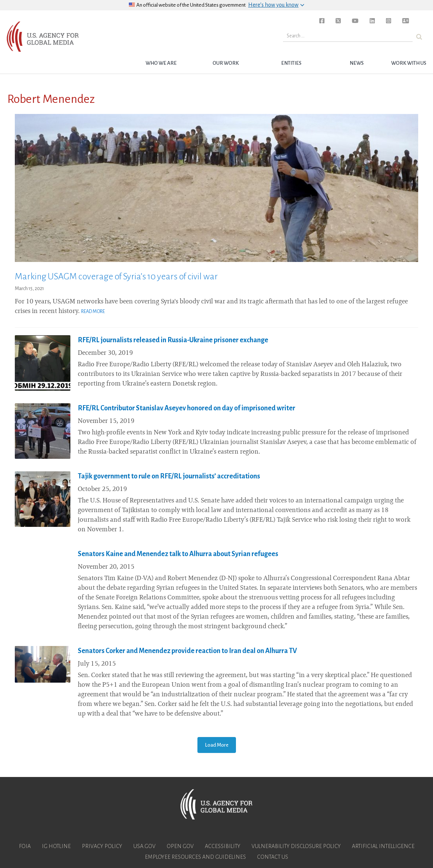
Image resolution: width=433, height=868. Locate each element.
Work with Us (409, 63)
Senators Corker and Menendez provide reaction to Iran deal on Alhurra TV (187, 651)
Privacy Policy (102, 846)
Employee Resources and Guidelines (195, 857)
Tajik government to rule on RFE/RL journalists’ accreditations (169, 476)
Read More (93, 312)
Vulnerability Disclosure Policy (296, 846)
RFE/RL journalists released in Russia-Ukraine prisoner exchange (173, 340)
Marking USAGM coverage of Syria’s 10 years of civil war (116, 276)
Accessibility (223, 846)
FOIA (25, 846)
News (357, 63)
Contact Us (273, 857)
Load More (217, 745)
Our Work (226, 63)
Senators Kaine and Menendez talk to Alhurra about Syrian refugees (178, 554)
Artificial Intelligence (383, 846)
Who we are (161, 63)
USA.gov (144, 846)
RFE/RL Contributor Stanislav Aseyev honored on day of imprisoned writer (186, 408)
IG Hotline (56, 846)
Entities (291, 63)
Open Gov (180, 846)
